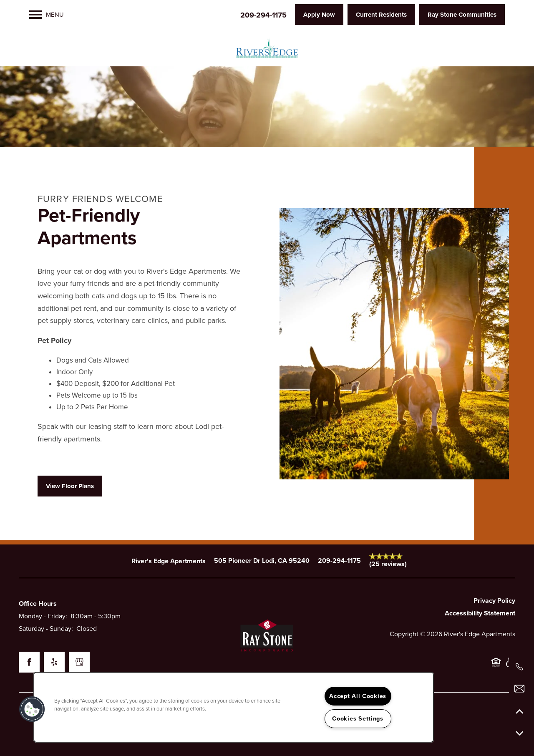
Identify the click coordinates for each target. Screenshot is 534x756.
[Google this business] (79, 662)
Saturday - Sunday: (46, 629)
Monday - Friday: (43, 616)
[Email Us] (519, 689)
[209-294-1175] (519, 667)
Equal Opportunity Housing (496, 667)
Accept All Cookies (358, 696)
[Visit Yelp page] (54, 662)
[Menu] (47, 15)
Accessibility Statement (480, 613)
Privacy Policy (494, 601)
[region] (234, 707)
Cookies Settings (358, 719)
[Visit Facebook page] (29, 662)
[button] (319, 15)
